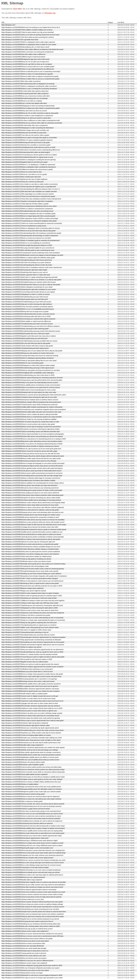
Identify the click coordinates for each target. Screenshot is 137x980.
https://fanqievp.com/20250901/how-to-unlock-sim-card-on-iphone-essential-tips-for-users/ (31, 816)
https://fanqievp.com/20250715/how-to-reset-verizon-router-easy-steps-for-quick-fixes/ (30, 610)
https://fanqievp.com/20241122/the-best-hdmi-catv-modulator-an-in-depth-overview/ (29, 191)
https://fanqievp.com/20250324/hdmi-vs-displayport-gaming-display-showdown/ (28, 358)
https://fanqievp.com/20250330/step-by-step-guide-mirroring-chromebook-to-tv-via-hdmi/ (31, 370)
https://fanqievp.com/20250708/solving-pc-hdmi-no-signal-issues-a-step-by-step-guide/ (30, 583)
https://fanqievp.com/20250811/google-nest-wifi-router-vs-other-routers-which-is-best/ (30, 703)
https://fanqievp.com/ (8, 25)
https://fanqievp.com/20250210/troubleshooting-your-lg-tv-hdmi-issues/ (25, 297)
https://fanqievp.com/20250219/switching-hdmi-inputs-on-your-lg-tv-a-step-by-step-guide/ (31, 285)
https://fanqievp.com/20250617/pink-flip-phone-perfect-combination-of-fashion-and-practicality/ (33, 537)
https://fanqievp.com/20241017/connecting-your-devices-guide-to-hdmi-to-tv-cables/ (29, 155)
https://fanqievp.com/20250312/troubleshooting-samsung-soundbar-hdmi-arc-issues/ (29, 341)
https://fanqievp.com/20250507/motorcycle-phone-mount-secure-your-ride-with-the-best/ (31, 454)
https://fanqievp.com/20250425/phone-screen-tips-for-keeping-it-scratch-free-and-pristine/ (31, 427)
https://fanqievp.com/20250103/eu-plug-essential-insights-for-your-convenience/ (28, 248)
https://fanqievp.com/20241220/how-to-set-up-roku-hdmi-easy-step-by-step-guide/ (29, 231)
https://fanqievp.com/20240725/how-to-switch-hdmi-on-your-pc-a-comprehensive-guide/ (30, 79)
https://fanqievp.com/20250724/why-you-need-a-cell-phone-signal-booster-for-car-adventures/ (32, 649)
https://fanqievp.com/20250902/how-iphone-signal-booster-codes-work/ (25, 838)
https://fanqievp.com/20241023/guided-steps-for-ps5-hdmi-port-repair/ (25, 162)
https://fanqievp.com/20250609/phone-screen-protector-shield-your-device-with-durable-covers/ (33, 522)
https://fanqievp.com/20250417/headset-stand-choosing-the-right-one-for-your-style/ (29, 397)
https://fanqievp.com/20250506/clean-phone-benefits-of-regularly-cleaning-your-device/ (30, 446)
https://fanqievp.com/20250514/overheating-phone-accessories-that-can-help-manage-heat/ (32, 476)
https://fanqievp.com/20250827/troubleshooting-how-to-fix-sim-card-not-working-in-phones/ (31, 806)
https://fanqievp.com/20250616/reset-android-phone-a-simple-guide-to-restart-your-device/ (31, 534)
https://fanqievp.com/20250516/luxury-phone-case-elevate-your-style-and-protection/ (29, 485)
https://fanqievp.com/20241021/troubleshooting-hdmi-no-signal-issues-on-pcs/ (27, 157)
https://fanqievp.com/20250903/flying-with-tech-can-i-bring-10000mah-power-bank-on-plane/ (32, 845)
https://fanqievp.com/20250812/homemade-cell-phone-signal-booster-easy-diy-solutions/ (31, 706)
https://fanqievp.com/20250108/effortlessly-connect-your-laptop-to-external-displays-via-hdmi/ (32, 255)
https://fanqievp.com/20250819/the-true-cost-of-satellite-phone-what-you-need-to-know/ (30, 760)
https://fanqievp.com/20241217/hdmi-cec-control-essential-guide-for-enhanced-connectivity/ (32, 223)
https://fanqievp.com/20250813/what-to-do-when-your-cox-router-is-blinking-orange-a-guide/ (32, 713)
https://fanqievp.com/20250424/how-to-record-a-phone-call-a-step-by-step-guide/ (28, 424)
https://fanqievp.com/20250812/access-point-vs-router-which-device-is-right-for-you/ (29, 711)
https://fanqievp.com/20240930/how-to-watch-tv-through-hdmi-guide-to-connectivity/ (29, 138)
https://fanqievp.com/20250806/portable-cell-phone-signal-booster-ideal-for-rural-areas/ (30, 689)
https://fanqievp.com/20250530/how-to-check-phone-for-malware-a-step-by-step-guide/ (30, 510)
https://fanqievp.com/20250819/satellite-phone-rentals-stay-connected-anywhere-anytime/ (31, 755)
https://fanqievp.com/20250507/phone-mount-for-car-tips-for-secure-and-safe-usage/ (29, 451)
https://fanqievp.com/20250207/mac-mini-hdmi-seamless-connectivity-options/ (27, 307)
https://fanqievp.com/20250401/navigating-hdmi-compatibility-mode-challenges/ (28, 373)
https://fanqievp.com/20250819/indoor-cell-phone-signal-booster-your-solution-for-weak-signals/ (33, 747)
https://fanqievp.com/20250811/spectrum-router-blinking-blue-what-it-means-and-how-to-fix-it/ (32, 701)
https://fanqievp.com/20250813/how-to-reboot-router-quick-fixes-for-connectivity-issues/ (30, 716)
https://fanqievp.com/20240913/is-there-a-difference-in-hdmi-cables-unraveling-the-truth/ (31, 120)
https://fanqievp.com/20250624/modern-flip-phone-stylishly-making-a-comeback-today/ (30, 549)
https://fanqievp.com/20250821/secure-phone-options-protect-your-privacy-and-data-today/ (31, 767)
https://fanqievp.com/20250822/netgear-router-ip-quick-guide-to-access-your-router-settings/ (32, 779)
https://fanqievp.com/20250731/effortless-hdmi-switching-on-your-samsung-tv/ (27, 669)
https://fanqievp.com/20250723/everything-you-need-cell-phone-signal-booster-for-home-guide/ (33, 642)
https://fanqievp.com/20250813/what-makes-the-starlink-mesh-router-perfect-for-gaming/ (31, 718)
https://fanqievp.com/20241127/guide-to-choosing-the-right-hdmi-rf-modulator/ (27, 201)
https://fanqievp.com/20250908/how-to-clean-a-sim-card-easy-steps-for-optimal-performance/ (32, 875)
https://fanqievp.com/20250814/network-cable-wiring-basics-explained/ (25, 723)
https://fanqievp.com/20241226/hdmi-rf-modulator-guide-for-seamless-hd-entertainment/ (31, 240)
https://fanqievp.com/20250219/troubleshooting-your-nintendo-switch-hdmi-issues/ (29, 282)
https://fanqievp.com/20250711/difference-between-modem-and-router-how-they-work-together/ (33, 600)
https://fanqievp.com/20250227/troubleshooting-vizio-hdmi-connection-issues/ (27, 324)
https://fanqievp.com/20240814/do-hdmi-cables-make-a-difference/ (24, 54)
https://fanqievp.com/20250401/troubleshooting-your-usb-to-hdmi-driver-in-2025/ (28, 375)
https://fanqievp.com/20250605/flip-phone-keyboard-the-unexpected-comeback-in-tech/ (30, 517)
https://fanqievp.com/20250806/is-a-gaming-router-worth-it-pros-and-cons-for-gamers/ (30, 686)
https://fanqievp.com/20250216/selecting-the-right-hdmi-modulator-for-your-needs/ (29, 289)
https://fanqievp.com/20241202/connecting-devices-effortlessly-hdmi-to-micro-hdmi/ (29, 206)
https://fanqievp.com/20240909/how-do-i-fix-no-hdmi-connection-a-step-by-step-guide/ (30, 113)
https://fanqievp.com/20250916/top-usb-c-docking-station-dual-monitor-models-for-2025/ (31, 926)
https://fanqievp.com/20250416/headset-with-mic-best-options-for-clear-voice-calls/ (29, 392)
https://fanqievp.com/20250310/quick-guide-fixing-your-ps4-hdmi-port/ (25, 338)
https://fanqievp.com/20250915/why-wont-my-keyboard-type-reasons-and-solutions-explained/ (33, 914)
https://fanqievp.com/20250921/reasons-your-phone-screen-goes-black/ (25, 941)
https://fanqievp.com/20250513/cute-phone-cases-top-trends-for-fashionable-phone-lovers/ (31, 471)
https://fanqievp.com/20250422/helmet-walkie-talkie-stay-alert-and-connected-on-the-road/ (31, 412)
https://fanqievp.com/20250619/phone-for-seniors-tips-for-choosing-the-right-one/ (28, 542)
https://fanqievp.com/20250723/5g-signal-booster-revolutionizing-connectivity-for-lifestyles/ (31, 640)
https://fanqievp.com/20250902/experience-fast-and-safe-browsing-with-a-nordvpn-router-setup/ (33, 826)
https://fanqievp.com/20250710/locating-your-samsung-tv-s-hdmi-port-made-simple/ (29, 598)
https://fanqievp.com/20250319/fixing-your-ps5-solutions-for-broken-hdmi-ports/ (28, 353)
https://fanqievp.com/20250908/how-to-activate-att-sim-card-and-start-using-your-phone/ (31, 872)
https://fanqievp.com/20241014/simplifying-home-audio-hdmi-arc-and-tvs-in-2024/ (28, 147)
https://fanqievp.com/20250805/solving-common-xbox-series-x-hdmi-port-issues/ (28, 681)
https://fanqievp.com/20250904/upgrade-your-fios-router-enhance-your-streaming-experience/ (32, 855)
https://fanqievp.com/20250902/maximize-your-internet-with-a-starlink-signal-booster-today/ (32, 836)
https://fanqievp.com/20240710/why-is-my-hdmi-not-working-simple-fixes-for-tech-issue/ (30, 35)
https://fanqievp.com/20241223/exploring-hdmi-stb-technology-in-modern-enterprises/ (30, 236)
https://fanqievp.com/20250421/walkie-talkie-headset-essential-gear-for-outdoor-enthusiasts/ (32, 407)
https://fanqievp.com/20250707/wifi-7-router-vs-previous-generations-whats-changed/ (30, 578)
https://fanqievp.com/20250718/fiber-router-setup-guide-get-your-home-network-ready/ (30, 627)
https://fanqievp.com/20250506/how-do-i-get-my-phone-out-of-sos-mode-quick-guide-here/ (31, 449)
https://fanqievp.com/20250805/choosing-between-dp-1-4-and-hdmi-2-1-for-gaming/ (29, 679)
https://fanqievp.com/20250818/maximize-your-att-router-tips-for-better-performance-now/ (31, 743)
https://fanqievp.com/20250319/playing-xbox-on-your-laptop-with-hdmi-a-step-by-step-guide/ (32, 351)
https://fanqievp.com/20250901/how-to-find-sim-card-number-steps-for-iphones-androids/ (31, 818)
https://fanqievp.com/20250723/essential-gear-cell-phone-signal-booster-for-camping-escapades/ (34, 637)
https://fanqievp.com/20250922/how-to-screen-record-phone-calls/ (23, 943)
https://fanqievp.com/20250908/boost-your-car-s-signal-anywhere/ (23, 877)
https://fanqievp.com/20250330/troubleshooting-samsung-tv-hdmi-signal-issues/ (28, 368)
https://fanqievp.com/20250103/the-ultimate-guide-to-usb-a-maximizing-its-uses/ (28, 250)
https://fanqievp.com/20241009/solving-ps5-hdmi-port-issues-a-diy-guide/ (26, 142)
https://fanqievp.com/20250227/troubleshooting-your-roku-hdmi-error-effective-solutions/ (31, 326)
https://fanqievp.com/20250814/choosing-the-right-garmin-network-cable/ (26, 725)
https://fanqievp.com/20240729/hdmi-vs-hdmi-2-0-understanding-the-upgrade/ (27, 74)
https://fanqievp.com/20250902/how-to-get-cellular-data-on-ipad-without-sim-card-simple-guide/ (33, 833)
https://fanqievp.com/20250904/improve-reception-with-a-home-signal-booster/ (27, 858)
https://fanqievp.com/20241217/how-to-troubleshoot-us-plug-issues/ (24, 226)
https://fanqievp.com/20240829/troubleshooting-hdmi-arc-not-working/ (25, 98)
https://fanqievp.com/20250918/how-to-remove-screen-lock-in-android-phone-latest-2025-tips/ (32, 936)
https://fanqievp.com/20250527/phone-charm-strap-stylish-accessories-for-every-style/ (30, 505)
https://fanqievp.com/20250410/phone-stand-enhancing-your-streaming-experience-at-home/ (32, 378)
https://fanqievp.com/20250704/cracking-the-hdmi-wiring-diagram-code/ (25, 566)
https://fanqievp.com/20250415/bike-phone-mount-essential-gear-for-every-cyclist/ (29, 390)
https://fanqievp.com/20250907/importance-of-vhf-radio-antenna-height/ (25, 867)
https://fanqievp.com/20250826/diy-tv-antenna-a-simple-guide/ (22, 801)
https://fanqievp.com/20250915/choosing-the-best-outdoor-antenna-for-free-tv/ (27, 921)
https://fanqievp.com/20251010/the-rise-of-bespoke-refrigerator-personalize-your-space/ (31, 968)
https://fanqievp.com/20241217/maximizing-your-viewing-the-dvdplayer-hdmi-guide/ (29, 221)
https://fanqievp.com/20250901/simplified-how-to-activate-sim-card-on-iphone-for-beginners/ (32, 821)
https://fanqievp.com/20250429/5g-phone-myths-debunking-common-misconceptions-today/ (32, 441)
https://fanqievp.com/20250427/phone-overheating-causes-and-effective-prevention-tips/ (31, 431)
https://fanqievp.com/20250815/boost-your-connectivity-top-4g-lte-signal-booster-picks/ (30, 728)
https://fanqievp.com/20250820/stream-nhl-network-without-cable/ (23, 762)
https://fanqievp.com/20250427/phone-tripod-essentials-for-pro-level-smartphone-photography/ (33, 434)
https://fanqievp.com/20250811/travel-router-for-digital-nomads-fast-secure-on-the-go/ (30, 696)
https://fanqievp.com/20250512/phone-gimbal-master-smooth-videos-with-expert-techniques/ (32, 468)
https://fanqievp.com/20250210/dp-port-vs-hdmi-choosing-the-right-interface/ (27, 304)
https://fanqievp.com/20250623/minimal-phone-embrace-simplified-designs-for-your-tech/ (31, 547)
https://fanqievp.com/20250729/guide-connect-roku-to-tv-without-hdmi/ (25, 662)
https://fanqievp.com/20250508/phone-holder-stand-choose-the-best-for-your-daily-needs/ (31, 458)
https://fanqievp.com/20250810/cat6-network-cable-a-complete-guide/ (24, 694)
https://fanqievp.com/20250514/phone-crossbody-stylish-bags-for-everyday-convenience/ (31, 478)
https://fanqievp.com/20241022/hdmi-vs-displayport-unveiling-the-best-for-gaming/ (29, 160)
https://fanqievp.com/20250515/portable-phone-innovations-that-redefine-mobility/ (28, 480)
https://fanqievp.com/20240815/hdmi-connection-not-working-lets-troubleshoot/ (28, 52)
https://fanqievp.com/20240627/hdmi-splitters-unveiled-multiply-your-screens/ (27, 30)
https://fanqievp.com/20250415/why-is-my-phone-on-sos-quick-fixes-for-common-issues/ (31, 387)
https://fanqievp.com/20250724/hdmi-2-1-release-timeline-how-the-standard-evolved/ (29, 654)
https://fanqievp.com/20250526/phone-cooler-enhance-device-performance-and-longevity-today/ (33, 503)
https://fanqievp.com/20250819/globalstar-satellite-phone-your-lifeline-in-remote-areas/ (30, 757)
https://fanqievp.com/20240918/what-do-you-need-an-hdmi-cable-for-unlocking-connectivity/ (32, 123)
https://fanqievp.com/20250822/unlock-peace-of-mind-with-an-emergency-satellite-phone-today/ (33, 777)
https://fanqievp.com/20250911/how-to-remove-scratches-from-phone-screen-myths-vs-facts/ (32, 894)
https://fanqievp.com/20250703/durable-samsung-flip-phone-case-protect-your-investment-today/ (33, 564)
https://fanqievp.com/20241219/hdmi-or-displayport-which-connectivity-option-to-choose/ (31, 228)
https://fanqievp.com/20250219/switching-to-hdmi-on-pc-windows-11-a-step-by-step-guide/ (31, 280)
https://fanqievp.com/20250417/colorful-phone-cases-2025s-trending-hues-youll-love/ (30, 405)
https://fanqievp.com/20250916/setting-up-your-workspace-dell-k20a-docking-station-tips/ (31, 924)
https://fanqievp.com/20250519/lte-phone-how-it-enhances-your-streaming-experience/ (30, 488)
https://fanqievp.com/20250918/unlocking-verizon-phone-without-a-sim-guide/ (27, 938)
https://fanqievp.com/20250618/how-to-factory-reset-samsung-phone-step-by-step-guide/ (31, 539)
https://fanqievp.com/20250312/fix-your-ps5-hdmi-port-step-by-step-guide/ (26, 343)
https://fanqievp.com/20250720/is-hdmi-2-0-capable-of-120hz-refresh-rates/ (26, 630)
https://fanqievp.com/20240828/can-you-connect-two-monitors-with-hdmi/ (26, 96)
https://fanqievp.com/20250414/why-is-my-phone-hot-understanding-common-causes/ (30, 383)
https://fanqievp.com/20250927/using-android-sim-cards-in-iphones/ (24, 953)
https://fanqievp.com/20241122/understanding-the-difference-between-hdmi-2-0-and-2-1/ (31, 189)
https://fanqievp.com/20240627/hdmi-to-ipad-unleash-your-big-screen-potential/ (28, 32)
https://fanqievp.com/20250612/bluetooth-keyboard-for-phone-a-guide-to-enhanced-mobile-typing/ (34, 529)
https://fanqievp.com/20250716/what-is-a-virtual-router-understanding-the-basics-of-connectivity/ (33, 620)
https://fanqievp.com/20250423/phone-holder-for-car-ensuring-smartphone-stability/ (29, 419)
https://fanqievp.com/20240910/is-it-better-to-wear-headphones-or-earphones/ (27, 116)
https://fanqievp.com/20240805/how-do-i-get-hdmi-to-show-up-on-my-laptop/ (27, 64)
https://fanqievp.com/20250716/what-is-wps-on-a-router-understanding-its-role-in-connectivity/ (32, 618)
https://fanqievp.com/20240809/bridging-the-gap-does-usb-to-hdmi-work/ (25, 59)
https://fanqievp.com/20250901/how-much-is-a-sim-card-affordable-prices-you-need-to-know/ (32, 814)
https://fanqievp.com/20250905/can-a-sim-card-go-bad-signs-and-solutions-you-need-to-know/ (33, 863)
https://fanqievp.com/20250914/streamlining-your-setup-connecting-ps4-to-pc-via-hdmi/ (30, 909)
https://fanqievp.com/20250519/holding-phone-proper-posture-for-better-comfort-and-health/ (32, 490)
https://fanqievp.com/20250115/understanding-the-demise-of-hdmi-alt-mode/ (27, 265)
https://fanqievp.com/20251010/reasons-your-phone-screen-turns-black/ (25, 970)
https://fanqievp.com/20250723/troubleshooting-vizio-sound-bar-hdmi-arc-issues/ (28, 635)
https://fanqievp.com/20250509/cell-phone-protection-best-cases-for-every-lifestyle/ (29, 461)
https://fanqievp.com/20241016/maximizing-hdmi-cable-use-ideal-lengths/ (26, 152)
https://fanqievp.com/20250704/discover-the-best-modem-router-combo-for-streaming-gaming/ (33, 569)
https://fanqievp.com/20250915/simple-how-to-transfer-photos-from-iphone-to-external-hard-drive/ (34, 912)
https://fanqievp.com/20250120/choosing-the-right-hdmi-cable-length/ (24, 270)
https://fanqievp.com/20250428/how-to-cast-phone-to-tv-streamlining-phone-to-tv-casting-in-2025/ (34, 439)
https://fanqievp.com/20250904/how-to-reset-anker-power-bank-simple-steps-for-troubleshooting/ (34, 853)
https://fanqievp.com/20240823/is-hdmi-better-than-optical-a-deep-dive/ (25, 91)
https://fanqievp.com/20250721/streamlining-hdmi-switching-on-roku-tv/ (25, 632)
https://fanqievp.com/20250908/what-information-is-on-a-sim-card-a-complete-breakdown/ (31, 870)
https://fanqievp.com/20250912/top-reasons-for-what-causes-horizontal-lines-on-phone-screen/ (33, 907)
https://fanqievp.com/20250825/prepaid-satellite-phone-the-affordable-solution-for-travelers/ (32, 789)
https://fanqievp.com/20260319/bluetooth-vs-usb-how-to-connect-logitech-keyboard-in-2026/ (32, 975)
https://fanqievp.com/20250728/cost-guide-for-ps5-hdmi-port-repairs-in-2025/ (27, 659)
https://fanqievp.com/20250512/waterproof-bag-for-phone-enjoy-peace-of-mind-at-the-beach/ (32, 466)
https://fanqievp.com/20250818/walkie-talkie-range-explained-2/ (22, 745)
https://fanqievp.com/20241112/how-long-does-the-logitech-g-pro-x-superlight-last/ (29, 187)
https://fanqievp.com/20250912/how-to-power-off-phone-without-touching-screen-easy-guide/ (32, 902)
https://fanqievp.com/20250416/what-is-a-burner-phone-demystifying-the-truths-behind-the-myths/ (34, 395)
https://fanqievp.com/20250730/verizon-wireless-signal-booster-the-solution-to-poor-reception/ (32, 667)
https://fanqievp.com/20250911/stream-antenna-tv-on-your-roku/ (23, 899)
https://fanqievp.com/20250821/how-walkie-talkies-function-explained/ (25, 774)
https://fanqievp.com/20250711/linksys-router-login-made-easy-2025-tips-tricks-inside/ (30, 603)
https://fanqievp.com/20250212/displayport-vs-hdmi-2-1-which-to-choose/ (26, 294)
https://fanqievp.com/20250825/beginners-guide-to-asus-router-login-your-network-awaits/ (31, 792)
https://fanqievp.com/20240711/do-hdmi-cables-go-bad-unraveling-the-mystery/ (28, 37)
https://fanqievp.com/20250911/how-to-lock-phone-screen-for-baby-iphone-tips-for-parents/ (32, 897)
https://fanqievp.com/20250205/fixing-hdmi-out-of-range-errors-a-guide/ (25, 311)
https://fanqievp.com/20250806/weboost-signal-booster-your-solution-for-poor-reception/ (31, 691)
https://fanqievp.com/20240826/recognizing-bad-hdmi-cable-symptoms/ (25, 93)
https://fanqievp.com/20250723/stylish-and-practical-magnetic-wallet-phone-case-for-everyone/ (33, 645)
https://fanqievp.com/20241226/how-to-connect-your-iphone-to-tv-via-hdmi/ (26, 238)
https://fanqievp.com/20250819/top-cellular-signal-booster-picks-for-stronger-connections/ (31, 752)
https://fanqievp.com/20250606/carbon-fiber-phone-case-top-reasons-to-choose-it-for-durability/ (33, 520)
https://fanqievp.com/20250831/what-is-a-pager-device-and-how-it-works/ (26, 809)
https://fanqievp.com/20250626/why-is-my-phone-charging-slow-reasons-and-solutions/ (30, 554)
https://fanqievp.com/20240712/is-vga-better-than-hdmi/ (20, 40)
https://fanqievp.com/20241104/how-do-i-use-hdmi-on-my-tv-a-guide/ (24, 174)
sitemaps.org (50, 13)
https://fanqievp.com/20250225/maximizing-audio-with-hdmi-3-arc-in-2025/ (26, 316)
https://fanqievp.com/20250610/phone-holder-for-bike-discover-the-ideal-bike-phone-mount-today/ (34, 525)
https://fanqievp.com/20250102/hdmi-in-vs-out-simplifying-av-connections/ (26, 243)
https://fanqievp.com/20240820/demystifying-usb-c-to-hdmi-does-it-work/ (25, 47)
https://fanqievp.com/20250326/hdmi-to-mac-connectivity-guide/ (22, 363)
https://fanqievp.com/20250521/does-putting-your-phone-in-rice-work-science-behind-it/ (30, 493)
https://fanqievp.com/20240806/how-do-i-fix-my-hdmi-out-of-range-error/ (25, 62)
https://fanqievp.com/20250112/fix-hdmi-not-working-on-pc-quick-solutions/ (26, 262)
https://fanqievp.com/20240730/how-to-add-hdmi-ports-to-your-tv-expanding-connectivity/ (31, 71)
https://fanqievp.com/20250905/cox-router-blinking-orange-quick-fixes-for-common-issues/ (31, 865)
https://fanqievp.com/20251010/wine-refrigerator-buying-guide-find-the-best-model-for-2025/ (32, 965)
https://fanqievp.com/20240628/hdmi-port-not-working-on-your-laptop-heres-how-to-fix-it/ (31, 27)
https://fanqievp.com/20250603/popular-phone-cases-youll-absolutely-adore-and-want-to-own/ (33, 512)
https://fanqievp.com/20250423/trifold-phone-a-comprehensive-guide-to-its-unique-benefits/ (32, 417)
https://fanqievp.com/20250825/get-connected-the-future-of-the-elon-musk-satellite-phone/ (31, 787)
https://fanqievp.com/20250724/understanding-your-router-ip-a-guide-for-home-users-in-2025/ (32, 652)
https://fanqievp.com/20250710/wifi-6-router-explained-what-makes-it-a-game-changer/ (30, 593)
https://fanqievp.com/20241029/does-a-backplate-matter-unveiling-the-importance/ (29, 167)
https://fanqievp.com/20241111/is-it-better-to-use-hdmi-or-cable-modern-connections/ (30, 184)
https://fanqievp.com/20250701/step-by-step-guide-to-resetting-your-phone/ (26, 559)
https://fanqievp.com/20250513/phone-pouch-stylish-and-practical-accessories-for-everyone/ (32, 473)
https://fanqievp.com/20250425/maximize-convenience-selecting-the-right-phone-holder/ (31, 429)
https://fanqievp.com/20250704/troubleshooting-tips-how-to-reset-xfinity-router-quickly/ (30, 571)
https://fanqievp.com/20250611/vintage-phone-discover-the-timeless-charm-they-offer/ (30, 527)
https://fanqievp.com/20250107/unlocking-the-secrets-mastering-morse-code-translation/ (31, 253)
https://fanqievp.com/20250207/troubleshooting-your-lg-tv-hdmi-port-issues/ (26, 302)
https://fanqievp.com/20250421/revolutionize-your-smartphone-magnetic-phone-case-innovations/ (34, 409)
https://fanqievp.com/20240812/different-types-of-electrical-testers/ (23, 57)
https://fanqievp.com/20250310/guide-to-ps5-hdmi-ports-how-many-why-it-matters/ (29, 336)
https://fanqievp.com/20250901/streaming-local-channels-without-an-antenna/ (27, 823)
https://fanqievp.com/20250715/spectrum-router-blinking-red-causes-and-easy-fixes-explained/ (33, 613)
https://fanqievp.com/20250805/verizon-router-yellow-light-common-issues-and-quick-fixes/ (31, 676)
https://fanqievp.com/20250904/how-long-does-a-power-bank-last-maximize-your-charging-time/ (33, 850)
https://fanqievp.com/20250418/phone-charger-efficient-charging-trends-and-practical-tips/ (31, 402)
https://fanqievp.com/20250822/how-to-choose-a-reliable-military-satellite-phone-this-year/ (31, 782)
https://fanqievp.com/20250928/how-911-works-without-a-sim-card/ (24, 956)
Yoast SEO (17, 9)
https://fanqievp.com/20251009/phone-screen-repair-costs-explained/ (24, 963)
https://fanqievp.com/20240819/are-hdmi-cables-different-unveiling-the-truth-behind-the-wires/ (32, 49)
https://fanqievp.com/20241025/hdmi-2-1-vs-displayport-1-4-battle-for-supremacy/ (28, 165)
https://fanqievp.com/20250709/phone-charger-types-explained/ (22, 588)
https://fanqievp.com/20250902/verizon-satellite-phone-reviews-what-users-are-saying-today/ (32, 831)
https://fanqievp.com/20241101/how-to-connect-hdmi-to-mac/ (22, 172)
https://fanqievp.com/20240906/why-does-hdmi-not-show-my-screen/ (24, 111)
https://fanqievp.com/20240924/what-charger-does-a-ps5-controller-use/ (25, 130)
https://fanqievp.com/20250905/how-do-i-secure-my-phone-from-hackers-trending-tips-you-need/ (33, 860)
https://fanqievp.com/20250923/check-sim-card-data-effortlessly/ (23, 946)
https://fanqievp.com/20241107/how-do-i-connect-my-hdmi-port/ (22, 182)
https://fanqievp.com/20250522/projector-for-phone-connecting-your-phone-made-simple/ (31, 498)
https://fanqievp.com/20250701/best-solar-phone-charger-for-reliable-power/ (27, 556)
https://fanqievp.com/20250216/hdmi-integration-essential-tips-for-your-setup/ (27, 287)
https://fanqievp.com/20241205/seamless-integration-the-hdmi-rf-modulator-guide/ (29, 213)
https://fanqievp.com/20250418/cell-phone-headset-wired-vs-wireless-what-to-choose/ (30, 400)
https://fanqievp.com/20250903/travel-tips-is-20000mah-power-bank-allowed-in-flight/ (30, 841)
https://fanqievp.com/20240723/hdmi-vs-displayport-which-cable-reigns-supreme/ (28, 42)
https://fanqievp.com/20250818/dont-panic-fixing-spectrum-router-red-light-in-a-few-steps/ (31, 740)
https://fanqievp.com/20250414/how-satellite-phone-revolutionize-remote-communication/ (31, 385)
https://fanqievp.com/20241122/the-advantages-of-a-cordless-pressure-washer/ (28, 194)
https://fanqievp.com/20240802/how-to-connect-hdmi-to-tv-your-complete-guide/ (28, 67)
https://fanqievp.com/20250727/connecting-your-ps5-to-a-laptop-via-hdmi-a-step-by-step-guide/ (33, 657)
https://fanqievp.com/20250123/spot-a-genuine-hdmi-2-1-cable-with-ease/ (26, 275)
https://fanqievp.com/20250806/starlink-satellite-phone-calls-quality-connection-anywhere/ (31, 684)
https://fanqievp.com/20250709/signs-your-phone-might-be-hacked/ (24, 591)
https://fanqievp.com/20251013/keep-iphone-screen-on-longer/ (22, 973)
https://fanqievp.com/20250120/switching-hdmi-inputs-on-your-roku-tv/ (25, 272)
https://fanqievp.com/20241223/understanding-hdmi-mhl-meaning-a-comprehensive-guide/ (31, 233)
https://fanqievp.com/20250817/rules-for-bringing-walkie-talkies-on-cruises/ (26, 735)
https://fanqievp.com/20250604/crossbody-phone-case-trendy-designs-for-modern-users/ (31, 515)
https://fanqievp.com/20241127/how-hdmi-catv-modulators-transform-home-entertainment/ (31, 199)
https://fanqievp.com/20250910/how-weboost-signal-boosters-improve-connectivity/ (29, 890)
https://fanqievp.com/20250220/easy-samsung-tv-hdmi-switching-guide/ (25, 329)
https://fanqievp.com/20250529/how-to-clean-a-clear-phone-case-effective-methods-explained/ (33, 507)
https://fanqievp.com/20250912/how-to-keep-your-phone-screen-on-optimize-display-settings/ (32, 904)
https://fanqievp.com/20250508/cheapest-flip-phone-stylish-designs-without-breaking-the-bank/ (33, 456)
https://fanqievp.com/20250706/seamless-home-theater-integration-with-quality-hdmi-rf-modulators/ (34, 576)
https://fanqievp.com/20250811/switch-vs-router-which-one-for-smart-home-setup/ (28, 698)
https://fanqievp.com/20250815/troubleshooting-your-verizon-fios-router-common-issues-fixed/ (33, 730)
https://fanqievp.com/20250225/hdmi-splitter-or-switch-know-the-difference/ (26, 321)
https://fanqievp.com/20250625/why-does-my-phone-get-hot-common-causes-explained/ (31, 552)
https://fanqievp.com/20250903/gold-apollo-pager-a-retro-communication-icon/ (27, 848)
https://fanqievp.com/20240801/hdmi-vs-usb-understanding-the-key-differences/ (28, 69)
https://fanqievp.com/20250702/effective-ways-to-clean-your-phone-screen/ (26, 561)
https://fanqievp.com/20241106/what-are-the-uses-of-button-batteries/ (24, 179)
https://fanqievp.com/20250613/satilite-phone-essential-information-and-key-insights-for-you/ (32, 532)
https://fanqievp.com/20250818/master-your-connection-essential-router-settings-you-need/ (32, 738)
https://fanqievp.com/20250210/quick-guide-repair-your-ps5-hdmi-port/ (25, 299)
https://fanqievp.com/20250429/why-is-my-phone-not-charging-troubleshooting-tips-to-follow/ (32, 444)
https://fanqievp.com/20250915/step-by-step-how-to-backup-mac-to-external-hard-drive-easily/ (33, 916)
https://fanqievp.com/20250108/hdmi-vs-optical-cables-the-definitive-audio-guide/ (28, 258)
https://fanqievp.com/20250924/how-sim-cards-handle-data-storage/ (24, 948)
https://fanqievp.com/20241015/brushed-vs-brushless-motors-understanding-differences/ (31, 150)
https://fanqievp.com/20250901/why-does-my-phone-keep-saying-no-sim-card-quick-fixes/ (31, 811)
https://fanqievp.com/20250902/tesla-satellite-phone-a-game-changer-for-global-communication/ (33, 828)
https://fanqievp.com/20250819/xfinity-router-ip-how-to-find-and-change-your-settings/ (30, 750)
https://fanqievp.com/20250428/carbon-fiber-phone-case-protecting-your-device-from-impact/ (32, 436)
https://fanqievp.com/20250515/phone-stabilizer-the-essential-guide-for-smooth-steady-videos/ (33, 483)
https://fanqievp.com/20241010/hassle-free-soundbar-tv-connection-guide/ (26, 145)
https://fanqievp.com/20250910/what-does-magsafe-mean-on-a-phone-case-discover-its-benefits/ (34, 882)
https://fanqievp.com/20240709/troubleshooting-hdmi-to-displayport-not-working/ (28, 84)
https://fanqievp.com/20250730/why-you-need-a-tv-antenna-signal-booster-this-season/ (30, 664)
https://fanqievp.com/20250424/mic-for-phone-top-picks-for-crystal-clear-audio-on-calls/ (30, 422)
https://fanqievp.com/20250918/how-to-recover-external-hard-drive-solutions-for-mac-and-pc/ (32, 934)
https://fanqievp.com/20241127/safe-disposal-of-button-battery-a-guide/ (25, 204)
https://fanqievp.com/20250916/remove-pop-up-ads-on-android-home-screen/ (27, 929)
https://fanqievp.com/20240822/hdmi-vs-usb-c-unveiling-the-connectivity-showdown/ (29, 89)
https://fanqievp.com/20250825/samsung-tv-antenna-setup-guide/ (23, 794)
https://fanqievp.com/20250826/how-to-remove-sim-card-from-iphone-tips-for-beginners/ (31, 796)
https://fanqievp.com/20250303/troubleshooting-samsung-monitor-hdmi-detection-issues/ (31, 331)
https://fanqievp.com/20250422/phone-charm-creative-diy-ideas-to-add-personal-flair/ (30, 414)
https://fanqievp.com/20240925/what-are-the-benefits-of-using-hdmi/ (24, 133)
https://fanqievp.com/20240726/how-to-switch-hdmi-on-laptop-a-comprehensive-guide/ (30, 76)
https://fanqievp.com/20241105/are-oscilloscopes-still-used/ (21, 177)
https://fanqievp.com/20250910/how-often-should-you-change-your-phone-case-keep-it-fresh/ (32, 887)
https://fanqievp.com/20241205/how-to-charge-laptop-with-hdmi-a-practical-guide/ (28, 216)
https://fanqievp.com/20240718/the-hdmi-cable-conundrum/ (21, 81)
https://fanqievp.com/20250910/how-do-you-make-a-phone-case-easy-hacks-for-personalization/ (33, 885)
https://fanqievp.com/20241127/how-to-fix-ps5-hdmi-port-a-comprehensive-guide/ (28, 196)
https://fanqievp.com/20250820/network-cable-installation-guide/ (23, 765)
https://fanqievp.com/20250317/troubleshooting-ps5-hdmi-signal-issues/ (25, 348)
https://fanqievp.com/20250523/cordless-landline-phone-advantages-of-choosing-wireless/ (31, 500)
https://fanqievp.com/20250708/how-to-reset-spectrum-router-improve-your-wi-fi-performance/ (32, 581)
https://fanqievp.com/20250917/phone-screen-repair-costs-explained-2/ (25, 931)
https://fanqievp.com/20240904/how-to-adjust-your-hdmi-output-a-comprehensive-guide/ (31, 108)
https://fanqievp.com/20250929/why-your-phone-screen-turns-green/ (24, 958)
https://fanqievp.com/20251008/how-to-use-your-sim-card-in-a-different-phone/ (27, 961)
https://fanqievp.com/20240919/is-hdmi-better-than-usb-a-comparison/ (25, 125)
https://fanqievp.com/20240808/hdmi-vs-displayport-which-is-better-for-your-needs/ (29, 44)
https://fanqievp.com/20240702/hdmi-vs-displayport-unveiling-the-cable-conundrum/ (29, 86)
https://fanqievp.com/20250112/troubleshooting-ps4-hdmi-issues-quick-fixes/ (27, 260)
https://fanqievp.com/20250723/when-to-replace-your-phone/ (22, 647)
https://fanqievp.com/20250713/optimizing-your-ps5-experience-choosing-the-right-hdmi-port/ (32, 605)
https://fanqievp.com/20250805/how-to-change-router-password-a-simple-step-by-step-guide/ (32, 674)
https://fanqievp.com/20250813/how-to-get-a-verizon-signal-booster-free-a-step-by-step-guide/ (33, 721)
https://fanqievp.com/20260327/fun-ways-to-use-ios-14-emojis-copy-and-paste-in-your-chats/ (32, 978)
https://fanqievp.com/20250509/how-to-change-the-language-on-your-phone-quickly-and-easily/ (33, 463)
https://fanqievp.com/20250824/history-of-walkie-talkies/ (20, 784)
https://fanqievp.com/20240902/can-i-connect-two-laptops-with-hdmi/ (24, 103)
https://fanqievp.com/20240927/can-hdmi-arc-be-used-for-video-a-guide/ (25, 135)
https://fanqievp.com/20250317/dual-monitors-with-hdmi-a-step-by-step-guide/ (27, 346)
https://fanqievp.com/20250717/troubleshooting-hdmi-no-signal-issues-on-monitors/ (29, 625)
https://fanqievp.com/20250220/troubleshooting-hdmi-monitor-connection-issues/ (28, 314)
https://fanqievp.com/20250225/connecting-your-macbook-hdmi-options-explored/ (28, 319)
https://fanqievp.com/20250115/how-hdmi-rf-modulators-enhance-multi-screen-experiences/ (32, 267)
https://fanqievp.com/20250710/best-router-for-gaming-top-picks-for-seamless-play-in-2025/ (32, 596)
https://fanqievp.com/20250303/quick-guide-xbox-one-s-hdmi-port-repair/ (25, 334)
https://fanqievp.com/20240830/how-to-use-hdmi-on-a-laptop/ (22, 101)
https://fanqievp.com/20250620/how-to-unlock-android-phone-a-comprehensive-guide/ (30, 544)
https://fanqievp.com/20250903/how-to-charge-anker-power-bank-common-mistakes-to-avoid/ (32, 843)
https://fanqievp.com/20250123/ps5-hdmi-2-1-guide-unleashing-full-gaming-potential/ (29, 277)
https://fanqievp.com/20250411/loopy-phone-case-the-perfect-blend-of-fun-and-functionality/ (32, 380)
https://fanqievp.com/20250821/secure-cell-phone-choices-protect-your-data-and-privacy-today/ (33, 769)
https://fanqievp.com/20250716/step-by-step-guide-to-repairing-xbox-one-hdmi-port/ (29, 623)
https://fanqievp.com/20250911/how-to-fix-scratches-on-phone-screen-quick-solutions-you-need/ (33, 892)
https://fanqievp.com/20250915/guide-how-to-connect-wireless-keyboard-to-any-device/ (30, 919)
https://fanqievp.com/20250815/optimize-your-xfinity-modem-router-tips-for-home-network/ (31, 733)
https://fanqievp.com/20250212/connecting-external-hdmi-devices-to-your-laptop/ (28, 292)
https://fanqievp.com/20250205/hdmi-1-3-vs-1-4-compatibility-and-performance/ (28, 309)
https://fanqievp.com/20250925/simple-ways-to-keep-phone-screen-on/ (25, 951)
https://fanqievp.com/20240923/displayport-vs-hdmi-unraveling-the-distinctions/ (28, 128)
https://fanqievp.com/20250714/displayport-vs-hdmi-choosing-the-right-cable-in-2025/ (30, 608)
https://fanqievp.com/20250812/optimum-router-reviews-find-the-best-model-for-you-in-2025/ (32, 708)
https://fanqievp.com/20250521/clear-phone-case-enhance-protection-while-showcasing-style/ (32, 495)
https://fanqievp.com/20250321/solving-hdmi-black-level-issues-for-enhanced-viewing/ (30, 356)
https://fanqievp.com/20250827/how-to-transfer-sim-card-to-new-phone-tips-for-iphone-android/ (33, 804)
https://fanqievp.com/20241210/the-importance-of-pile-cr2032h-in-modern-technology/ (30, 218)
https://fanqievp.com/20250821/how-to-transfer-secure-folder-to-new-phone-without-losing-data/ (33, 772)
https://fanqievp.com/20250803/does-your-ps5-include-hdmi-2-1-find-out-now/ (27, 672)
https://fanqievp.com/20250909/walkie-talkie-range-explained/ (22, 880)
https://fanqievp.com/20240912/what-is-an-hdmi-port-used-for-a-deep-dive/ (26, 118)
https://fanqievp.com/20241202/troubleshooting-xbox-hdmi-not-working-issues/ (27, 211)
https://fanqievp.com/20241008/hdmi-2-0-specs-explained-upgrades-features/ (27, 140)
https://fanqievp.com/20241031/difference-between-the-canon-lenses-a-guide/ (27, 169)
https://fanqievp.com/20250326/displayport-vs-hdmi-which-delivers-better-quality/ (28, 365)
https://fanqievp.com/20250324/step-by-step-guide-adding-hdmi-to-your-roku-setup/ (29, 360)
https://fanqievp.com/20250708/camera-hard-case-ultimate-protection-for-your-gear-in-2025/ (32, 586)
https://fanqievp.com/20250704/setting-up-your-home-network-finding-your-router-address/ (31, 574)
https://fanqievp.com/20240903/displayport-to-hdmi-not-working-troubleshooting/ (28, 106)
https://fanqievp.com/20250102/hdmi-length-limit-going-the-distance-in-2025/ (27, 245)
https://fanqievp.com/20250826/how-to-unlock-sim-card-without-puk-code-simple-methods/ (31, 799)
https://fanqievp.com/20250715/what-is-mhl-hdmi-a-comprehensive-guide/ (26, 615)
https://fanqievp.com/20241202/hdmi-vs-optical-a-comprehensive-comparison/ (27, 209)
